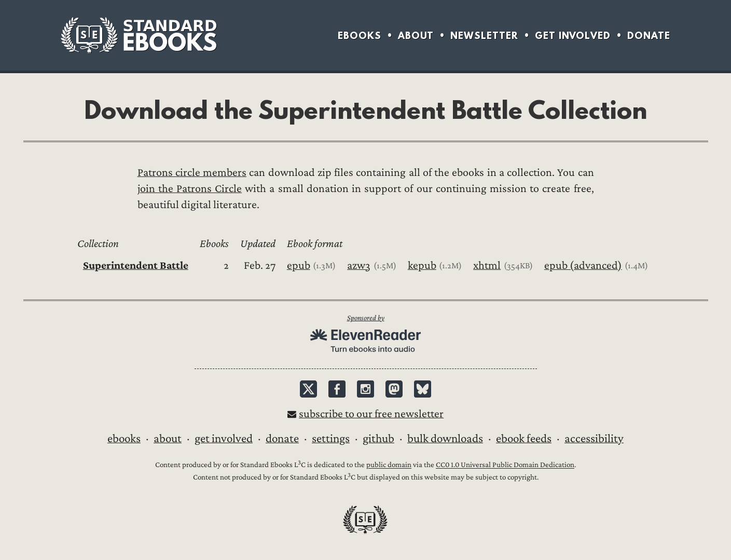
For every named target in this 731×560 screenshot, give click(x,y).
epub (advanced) (583, 265)
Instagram (366, 389)
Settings (331, 439)
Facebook (337, 389)
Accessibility (594, 439)
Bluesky (423, 389)
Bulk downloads (445, 439)
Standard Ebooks (139, 35)
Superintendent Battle (136, 265)
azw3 (359, 265)
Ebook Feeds (524, 439)
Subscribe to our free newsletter (371, 414)
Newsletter (484, 35)
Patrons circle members (192, 173)
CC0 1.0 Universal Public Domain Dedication (505, 465)
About (416, 35)
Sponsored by (366, 318)
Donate (649, 35)
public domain (389, 465)
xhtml (487, 265)
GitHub (378, 439)
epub (299, 265)
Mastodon (394, 389)
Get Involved (573, 35)
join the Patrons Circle (190, 189)
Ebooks (360, 35)
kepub (422, 265)
